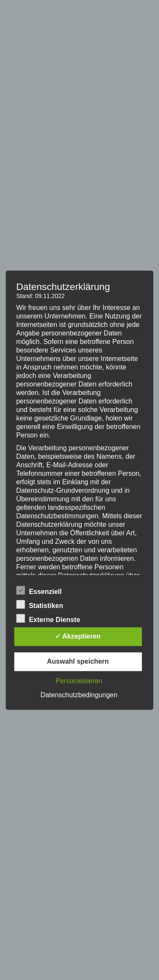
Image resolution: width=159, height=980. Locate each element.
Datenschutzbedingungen (79, 695)
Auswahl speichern (78, 661)
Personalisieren (79, 681)
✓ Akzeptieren (78, 636)
